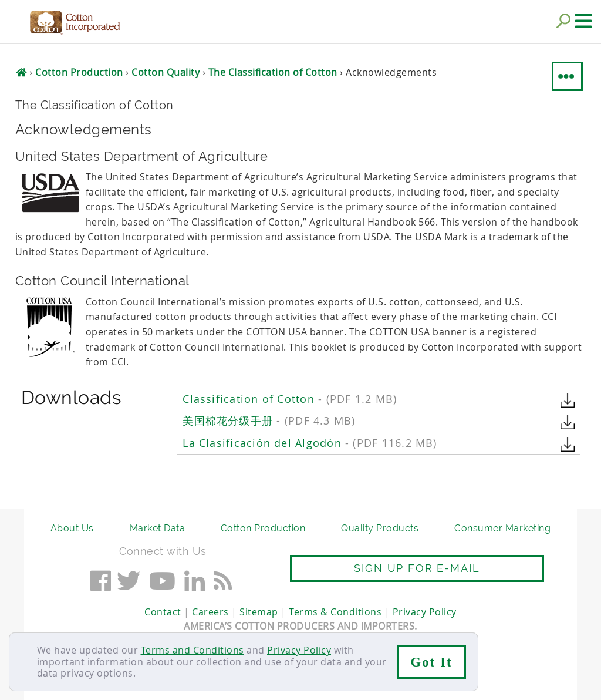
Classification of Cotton (290, 399)
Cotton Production (263, 528)
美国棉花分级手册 (269, 421)
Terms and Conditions (193, 650)
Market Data (158, 528)
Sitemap (259, 612)
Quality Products (380, 528)
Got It (432, 662)
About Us (72, 528)
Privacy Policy (299, 650)
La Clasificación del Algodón (310, 443)
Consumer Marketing (502, 528)
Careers (210, 612)
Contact (163, 612)
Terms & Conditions (335, 612)
